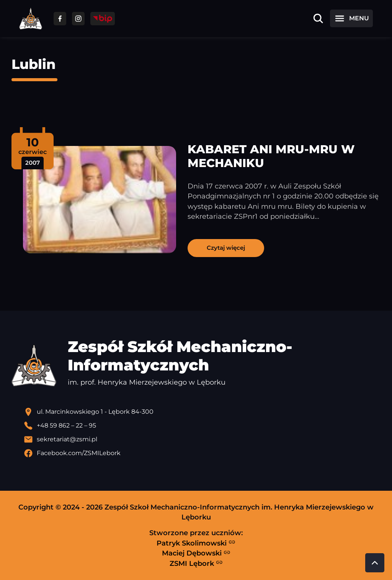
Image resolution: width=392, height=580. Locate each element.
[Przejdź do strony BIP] (103, 19)
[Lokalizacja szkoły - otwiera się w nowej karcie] (202, 412)
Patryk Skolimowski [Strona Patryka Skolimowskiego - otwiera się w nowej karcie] (196, 543)
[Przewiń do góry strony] (375, 563)
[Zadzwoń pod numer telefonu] (202, 426)
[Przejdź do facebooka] (60, 19)
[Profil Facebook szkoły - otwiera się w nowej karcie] (202, 453)
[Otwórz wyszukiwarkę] (318, 18)
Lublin (33, 64)
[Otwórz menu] (351, 18)
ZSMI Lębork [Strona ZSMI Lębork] (196, 563)
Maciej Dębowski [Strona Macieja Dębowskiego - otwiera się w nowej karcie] (196, 553)
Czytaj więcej (226, 248)
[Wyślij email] (202, 439)
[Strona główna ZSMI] (31, 19)
